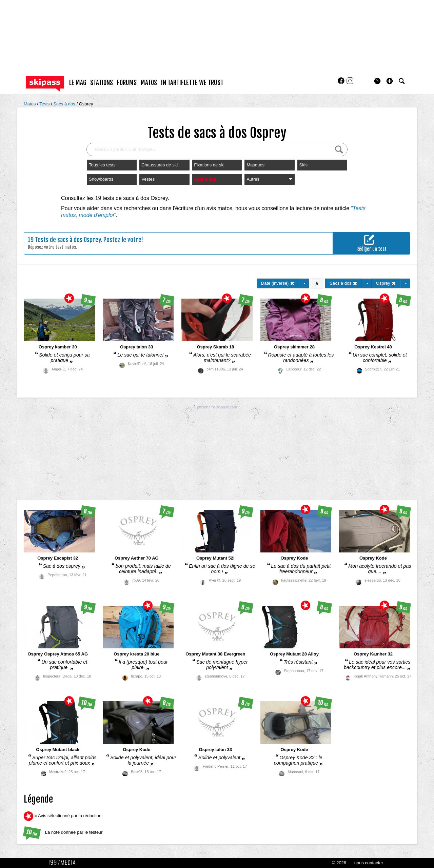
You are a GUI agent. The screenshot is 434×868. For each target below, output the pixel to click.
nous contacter (369, 863)
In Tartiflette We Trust (192, 83)
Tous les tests (102, 165)
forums (127, 83)
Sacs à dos (65, 104)
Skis (304, 165)
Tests (45, 104)
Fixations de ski (209, 165)
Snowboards (101, 179)
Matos (30, 104)
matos (149, 83)
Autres (269, 179)
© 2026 (339, 863)
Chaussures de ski (160, 165)
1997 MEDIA (64, 863)
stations (102, 83)
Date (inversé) (278, 283)
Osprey (86, 104)
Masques (255, 165)
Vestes (148, 179)
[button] (390, 81)
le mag (78, 83)
